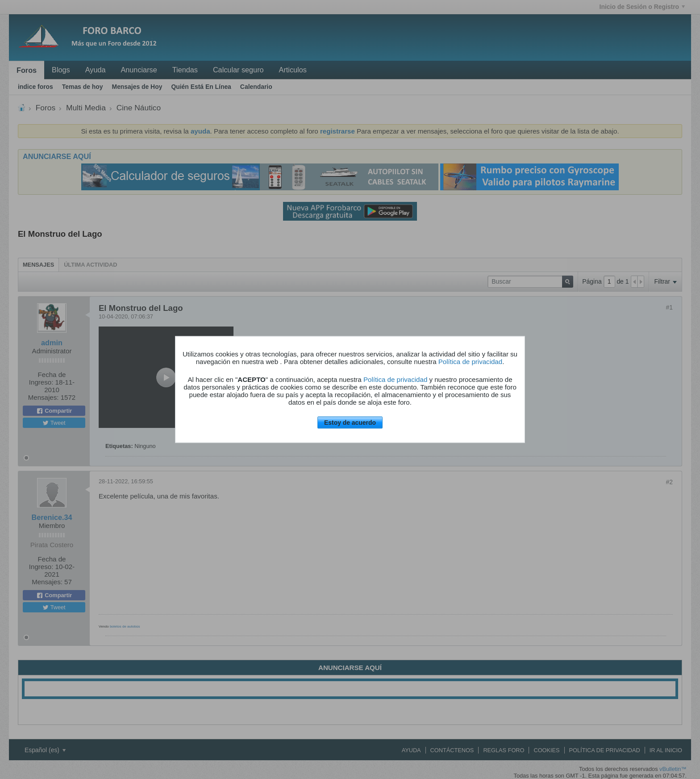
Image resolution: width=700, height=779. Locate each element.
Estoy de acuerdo (350, 423)
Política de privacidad (470, 362)
